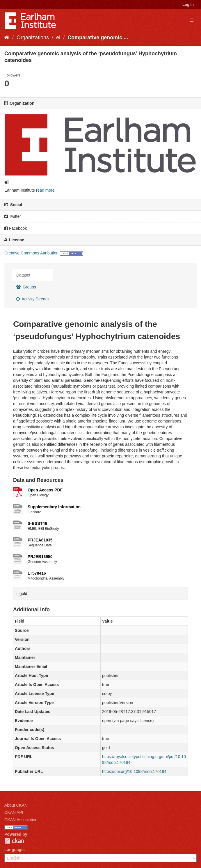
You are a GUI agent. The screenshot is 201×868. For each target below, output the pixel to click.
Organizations (33, 38)
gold (23, 593)
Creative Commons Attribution (31, 253)
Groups (26, 287)
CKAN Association (21, 820)
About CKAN (16, 805)
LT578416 (37, 573)
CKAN (14, 841)
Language (14, 850)
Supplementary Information (54, 507)
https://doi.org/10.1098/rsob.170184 (134, 771)
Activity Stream (32, 299)
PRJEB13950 (40, 557)
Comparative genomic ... (98, 38)
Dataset (23, 275)
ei (58, 38)
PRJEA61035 (40, 540)
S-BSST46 (37, 523)
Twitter (13, 216)
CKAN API (14, 812)
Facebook (16, 228)
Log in (188, 5)
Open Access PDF (45, 490)
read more (45, 190)
